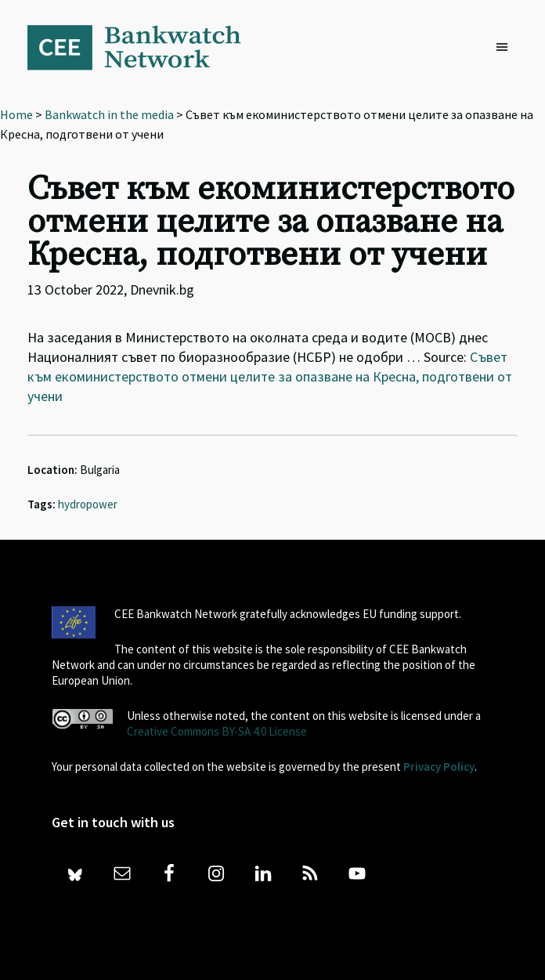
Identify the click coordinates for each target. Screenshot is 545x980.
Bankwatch (145, 47)
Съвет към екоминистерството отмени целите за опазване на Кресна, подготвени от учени (270, 376)
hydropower (88, 504)
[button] (506, 48)
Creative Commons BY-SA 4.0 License (217, 731)
